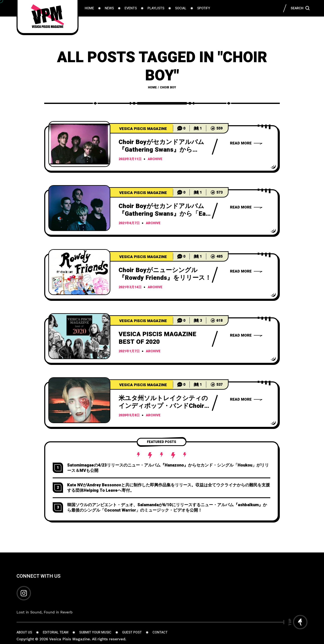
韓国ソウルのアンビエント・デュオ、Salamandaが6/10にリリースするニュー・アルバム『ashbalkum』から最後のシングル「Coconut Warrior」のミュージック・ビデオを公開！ (167, 508)
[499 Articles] (141, 128)
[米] (79, 400)
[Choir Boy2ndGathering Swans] (246, 399)
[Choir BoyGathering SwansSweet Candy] (246, 143)
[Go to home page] (48, 17)
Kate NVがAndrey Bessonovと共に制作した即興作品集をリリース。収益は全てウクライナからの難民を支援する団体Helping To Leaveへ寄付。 (169, 488)
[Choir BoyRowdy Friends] (246, 271)
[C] (79, 144)
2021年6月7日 (129, 223)
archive (155, 159)
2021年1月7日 (129, 351)
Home (152, 87)
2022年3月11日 (130, 159)
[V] (79, 336)
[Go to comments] (181, 128)
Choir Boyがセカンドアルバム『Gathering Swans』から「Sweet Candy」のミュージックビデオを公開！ (163, 154)
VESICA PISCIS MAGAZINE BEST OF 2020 (157, 338)
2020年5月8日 (129, 415)
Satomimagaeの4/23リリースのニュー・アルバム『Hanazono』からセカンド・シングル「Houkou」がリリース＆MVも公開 (168, 468)
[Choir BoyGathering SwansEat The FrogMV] (246, 207)
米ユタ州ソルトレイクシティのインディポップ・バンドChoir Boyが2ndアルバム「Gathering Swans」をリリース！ (163, 410)
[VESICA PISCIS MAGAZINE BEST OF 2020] (246, 335)
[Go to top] (298, 622)
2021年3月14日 (130, 287)
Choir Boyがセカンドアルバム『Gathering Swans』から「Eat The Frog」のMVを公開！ (163, 214)
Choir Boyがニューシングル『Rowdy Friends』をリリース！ (165, 274)
